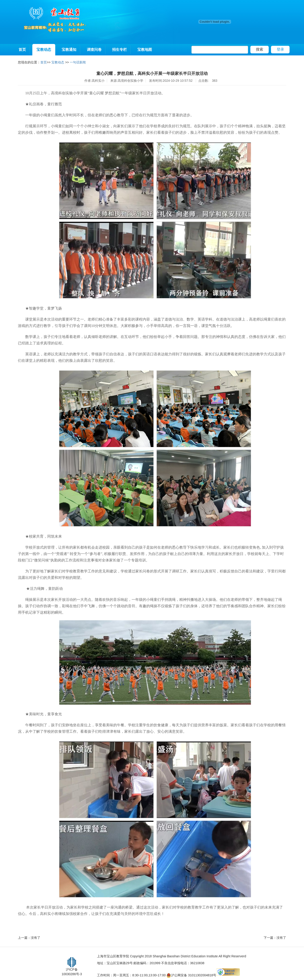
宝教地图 (145, 50)
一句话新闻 (78, 62)
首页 (22, 50)
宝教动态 (44, 50)
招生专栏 (119, 50)
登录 (280, 49)
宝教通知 (69, 50)
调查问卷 (94, 50)
